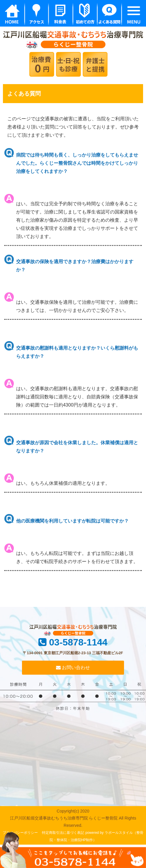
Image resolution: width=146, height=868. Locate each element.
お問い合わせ (73, 668)
